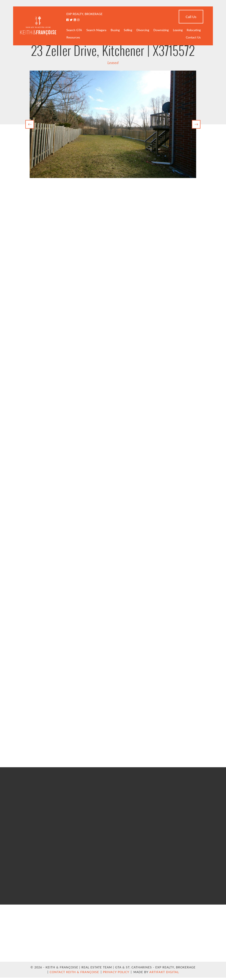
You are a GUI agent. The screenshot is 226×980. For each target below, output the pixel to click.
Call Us (191, 17)
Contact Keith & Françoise (74, 972)
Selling (128, 30)
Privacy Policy (116, 972)
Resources (73, 37)
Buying (115, 30)
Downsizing (161, 30)
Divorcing (143, 30)
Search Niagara (96, 30)
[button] (30, 124)
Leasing (178, 30)
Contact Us (193, 37)
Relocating (194, 30)
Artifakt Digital (164, 972)
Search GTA (74, 30)
